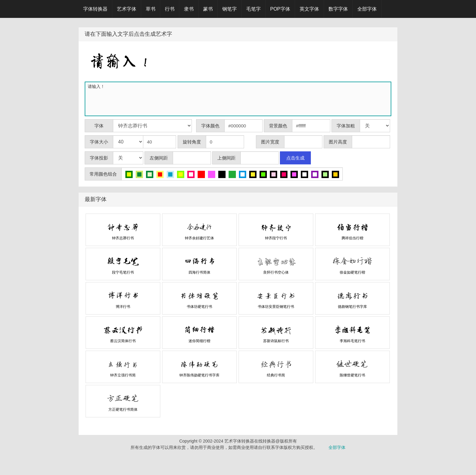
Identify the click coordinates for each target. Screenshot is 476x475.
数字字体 (338, 9)
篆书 (208, 9)
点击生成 (295, 158)
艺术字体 (127, 9)
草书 (151, 9)
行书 (170, 9)
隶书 (189, 9)
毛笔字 (253, 9)
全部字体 (367, 9)
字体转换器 (95, 9)
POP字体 (280, 9)
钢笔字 (229, 9)
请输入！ (239, 99)
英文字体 (309, 9)
